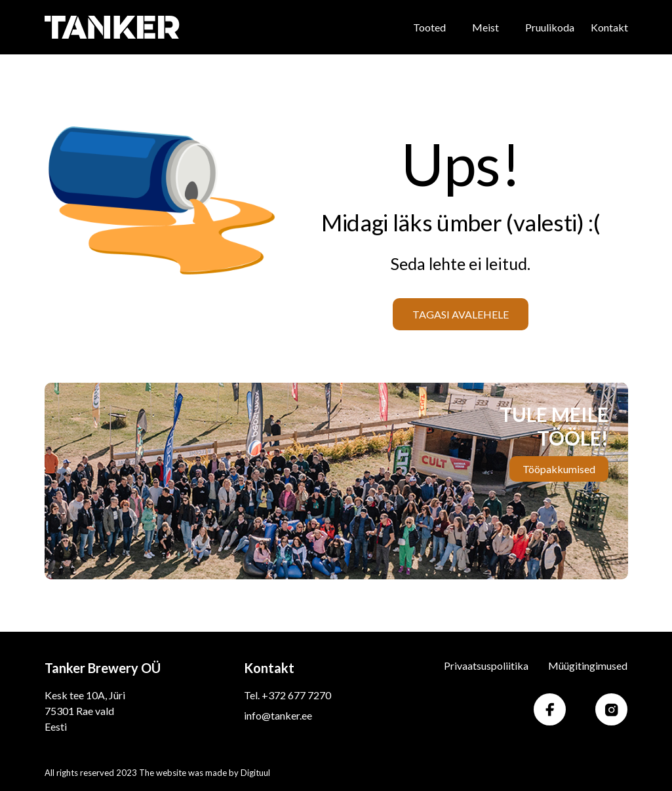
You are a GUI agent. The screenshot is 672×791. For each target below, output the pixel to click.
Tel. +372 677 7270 (287, 695)
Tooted (429, 27)
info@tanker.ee (278, 715)
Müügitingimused (588, 666)
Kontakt (609, 27)
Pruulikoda (550, 27)
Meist (485, 27)
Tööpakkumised (559, 469)
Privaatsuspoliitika (486, 666)
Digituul (255, 773)
